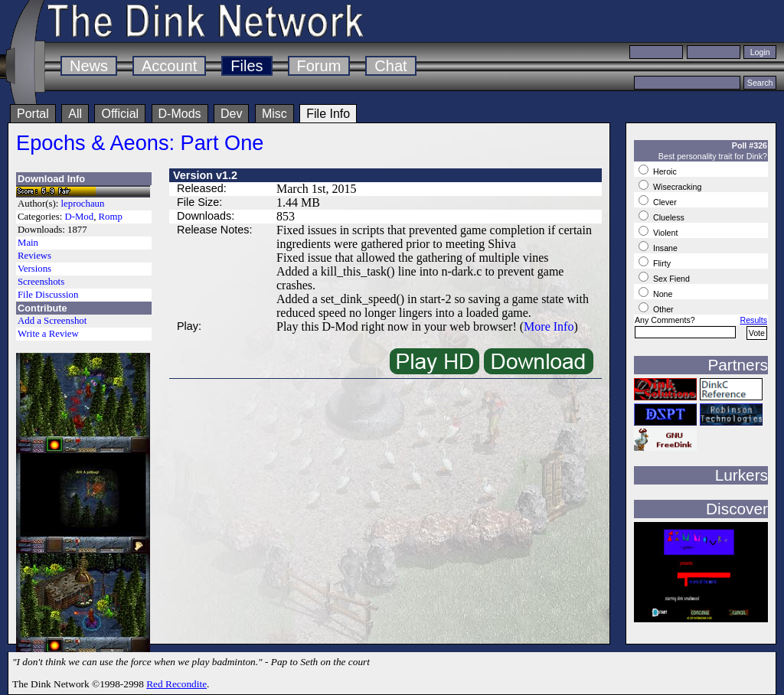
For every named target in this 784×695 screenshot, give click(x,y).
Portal (33, 114)
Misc (274, 114)
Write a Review (48, 334)
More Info (549, 326)
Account (169, 66)
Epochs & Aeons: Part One (140, 143)
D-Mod (79, 217)
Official (120, 114)
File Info (328, 114)
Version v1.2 (205, 175)
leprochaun (83, 204)
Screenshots (41, 282)
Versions (34, 269)
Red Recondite (176, 684)
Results (753, 320)
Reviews (34, 256)
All (75, 114)
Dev (231, 114)
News (89, 66)
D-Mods (180, 114)
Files (247, 66)
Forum (319, 66)
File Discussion (48, 295)
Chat (390, 66)
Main (28, 243)
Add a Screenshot (52, 321)
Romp (111, 217)
